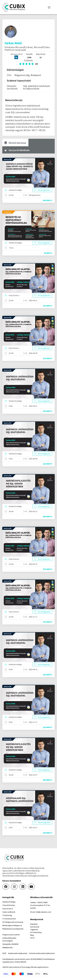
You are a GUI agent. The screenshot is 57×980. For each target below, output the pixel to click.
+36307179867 (42, 902)
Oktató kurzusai (15, 143)
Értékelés (29, 62)
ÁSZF (4, 953)
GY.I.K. (33, 938)
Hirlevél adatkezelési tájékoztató (42, 953)
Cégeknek (34, 930)
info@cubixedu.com (43, 912)
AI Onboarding (36, 932)
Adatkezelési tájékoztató (18, 953)
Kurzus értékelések (17, 150)
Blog (32, 935)
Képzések (34, 924)
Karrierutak (35, 927)
